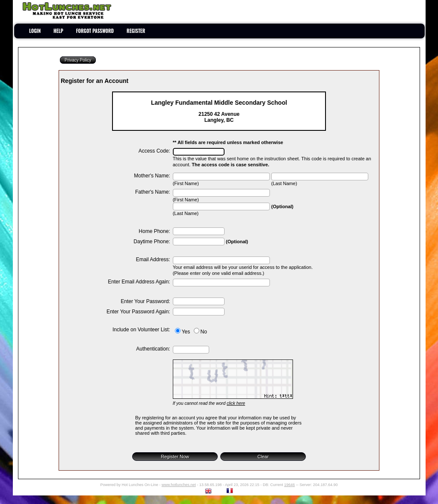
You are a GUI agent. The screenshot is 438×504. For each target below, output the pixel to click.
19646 (289, 485)
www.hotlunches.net (179, 485)
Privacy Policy (78, 60)
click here (236, 403)
